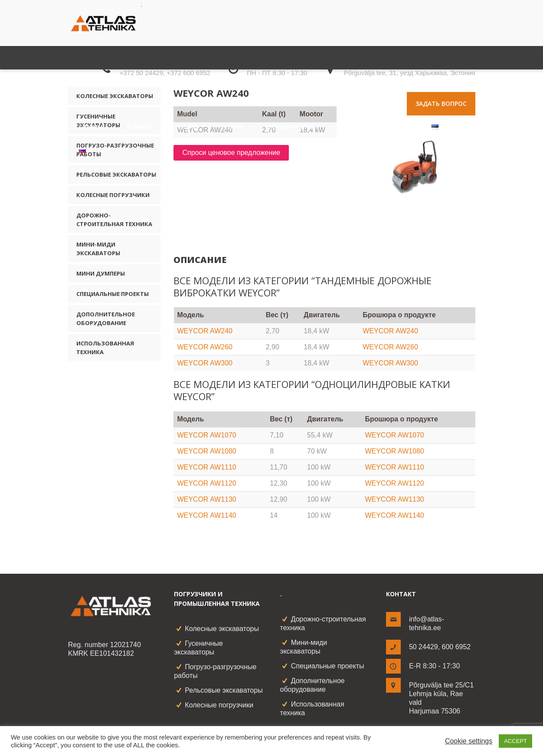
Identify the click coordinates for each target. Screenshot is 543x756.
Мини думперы (101, 273)
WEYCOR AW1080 (206, 451)
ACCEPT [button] (515, 741)
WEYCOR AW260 (205, 347)
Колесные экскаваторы (222, 629)
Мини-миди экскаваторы (98, 249)
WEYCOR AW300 (205, 363)
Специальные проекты (113, 294)
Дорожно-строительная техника (114, 220)
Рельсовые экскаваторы (116, 174)
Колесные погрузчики (113, 195)
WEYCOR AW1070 (206, 435)
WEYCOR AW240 (205, 331)
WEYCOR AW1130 (206, 499)
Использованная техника (105, 348)
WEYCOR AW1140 (206, 515)
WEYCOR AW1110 (206, 467)
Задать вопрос (441, 104)
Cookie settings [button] (469, 741)
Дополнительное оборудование (106, 319)
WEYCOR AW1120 (206, 483)
